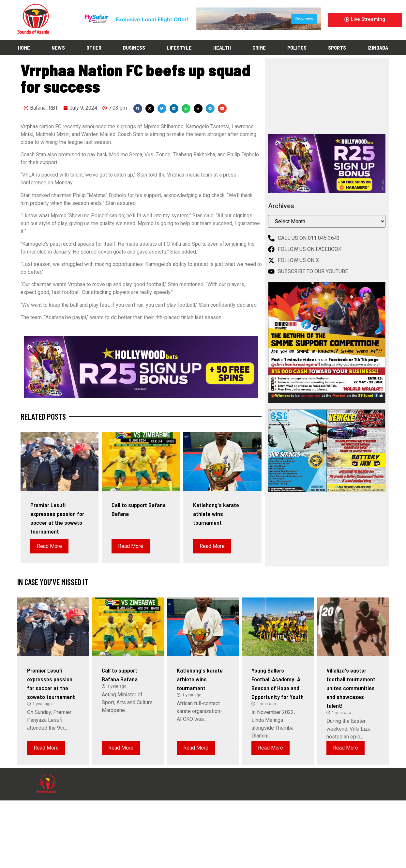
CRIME (259, 47)
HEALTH (222, 47)
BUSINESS (134, 47)
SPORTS (337, 47)
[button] (138, 108)
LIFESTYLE (179, 47)
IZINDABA (378, 47)
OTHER (94, 47)
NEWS (58, 47)
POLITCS (297, 47)
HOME (24, 47)
